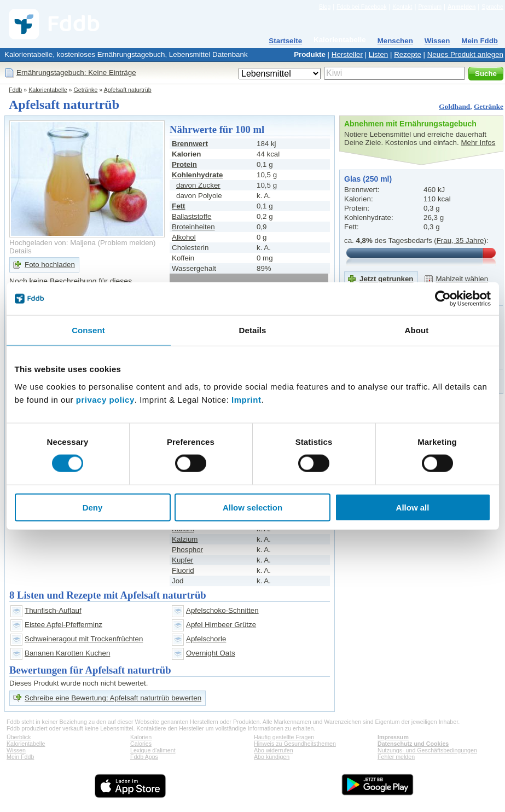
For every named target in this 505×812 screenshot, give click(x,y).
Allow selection (253, 507)
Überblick (19, 737)
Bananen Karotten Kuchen (67, 653)
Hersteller (347, 54)
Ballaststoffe (191, 216)
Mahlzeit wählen (462, 279)
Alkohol (184, 237)
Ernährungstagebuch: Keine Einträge (76, 72)
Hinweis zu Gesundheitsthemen (295, 744)
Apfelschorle (206, 639)
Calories (141, 744)
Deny (93, 507)
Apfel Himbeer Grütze (221, 625)
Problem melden (127, 243)
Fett (178, 206)
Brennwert (190, 144)
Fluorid (183, 570)
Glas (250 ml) (368, 179)
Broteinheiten (193, 227)
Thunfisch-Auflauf (53, 610)
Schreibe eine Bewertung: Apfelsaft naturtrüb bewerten (113, 698)
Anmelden (462, 7)
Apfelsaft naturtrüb (128, 90)
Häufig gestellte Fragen (284, 737)
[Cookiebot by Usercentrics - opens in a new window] (443, 299)
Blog (325, 7)
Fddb (15, 90)
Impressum (393, 737)
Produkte (310, 54)
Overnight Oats (211, 653)
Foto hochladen (50, 265)
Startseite (285, 41)
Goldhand (454, 106)
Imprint (246, 399)
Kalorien (141, 737)
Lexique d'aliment (153, 750)
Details (21, 251)
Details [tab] (253, 330)
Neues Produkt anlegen (465, 54)
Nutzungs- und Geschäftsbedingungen (427, 750)
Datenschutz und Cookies (413, 744)
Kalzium (185, 539)
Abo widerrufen (274, 750)
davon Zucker (198, 185)
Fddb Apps (144, 757)
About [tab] (417, 330)
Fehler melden (396, 757)
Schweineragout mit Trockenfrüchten (84, 639)
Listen (379, 54)
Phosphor (187, 550)
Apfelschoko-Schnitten (222, 610)
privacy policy (105, 399)
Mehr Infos (478, 143)
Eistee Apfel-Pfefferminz (63, 625)
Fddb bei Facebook (361, 7)
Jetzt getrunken (387, 279)
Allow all (413, 507)
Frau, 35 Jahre (460, 240)
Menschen (395, 41)
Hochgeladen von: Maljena (53, 243)
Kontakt (402, 7)
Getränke (86, 90)
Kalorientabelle (340, 40)
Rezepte (408, 54)
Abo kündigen (272, 757)
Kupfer (182, 560)
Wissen (437, 41)
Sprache (492, 7)
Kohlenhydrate (197, 175)
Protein (184, 164)
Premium (430, 7)
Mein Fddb (480, 41)
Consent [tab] (88, 330)
